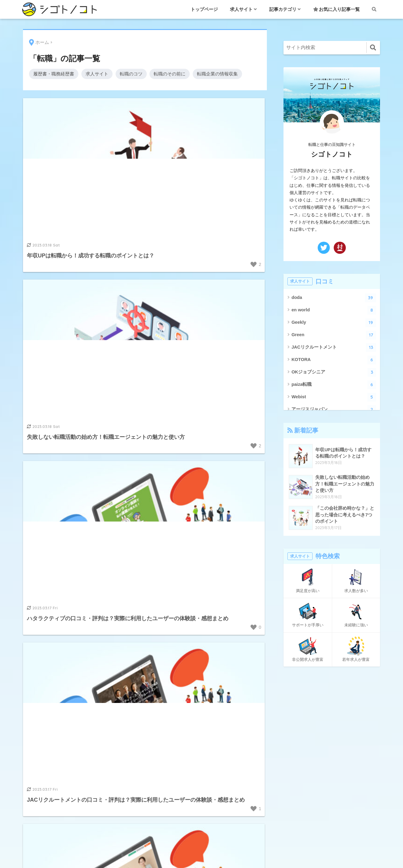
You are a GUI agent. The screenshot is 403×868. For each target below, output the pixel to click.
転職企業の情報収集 (217, 74)
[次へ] (179, 599)
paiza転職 (334, 385)
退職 (201, 753)
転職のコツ (131, 74)
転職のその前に (170, 74)
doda (334, 298)
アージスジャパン (334, 410)
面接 (201, 767)
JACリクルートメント (334, 348)
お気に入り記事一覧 (336, 9)
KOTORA (334, 360)
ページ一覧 (288, 781)
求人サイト (97, 74)
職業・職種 (201, 726)
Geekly (334, 323)
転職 (201, 740)
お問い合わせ (290, 727)
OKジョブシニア (334, 372)
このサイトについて (298, 754)
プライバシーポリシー (300, 768)
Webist (334, 397)
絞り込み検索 (290, 795)
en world (334, 310)
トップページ (204, 9)
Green (334, 335)
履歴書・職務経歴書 (54, 74)
